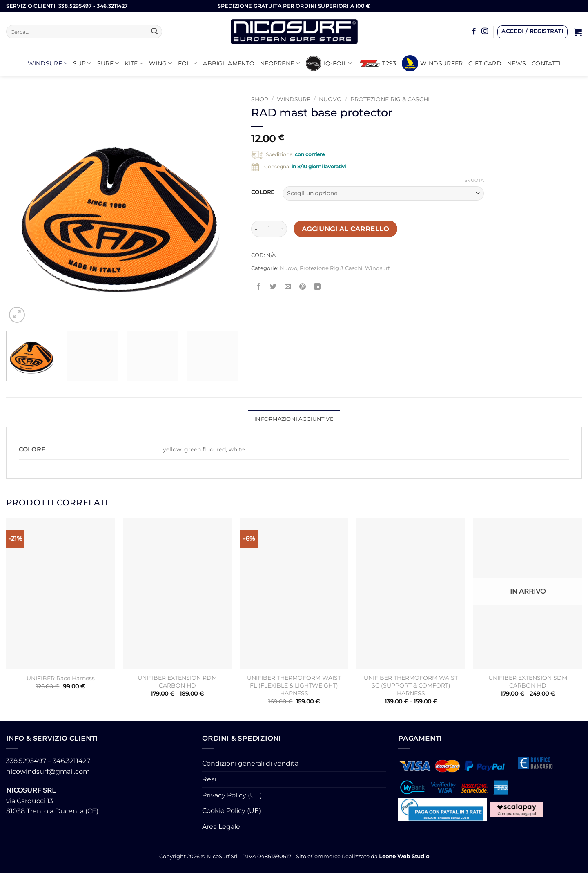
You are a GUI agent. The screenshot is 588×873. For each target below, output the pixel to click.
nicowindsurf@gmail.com (48, 771)
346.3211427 (71, 761)
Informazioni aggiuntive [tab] (294, 419)
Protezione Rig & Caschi (390, 99)
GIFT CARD (485, 63)
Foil (188, 63)
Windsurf (48, 63)
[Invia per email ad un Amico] (288, 287)
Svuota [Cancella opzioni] (474, 180)
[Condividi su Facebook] (259, 287)
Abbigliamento (229, 63)
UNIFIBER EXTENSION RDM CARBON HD (177, 682)
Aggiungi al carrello (345, 229)
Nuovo (330, 99)
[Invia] (154, 32)
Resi (209, 779)
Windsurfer (432, 63)
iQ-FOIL (329, 63)
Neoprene (280, 63)
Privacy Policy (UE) (232, 795)
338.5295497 (26, 761)
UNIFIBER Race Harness (61, 678)
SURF (108, 63)
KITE (134, 63)
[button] (532, 32)
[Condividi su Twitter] (273, 287)
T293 (378, 63)
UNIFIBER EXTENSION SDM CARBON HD (528, 682)
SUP (82, 63)
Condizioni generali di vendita (250, 763)
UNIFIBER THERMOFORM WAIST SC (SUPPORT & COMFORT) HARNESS (411, 685)
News (517, 63)
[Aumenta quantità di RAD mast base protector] (282, 229)
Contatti (546, 63)
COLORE (263, 192)
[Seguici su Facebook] (474, 31)
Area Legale (221, 827)
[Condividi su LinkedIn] (317, 287)
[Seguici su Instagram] (485, 31)
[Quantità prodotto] (269, 229)
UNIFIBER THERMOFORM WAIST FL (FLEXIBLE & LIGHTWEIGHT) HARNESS (294, 685)
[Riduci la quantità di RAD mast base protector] (256, 229)
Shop (260, 99)
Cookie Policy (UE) (232, 811)
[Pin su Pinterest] (303, 287)
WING (161, 63)
